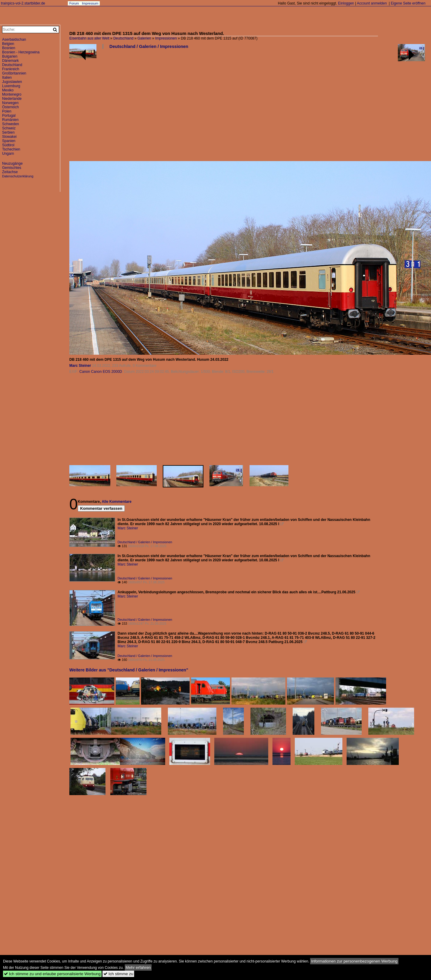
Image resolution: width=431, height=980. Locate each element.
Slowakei (9, 137)
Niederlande (12, 99)
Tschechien (11, 149)
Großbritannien (14, 73)
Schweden (11, 124)
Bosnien (9, 48)
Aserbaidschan (14, 40)
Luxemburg (11, 86)
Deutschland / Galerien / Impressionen (149, 46)
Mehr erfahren (138, 967)
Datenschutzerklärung (18, 176)
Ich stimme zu (118, 974)
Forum (74, 3)
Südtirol (8, 145)
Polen (7, 111)
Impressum (90, 3)
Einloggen (346, 3)
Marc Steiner (80, 366)
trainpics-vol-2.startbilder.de (23, 3)
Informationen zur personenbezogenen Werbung (354, 961)
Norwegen (10, 103)
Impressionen (166, 38)
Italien (7, 78)
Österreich (10, 107)
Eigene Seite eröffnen (408, 3)
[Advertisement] (193, 107)
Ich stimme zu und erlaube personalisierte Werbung (52, 974)
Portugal (9, 116)
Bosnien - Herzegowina (21, 52)
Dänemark (10, 61)
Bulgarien (10, 56)
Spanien (9, 141)
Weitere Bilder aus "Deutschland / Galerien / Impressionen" (129, 670)
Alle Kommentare (116, 502)
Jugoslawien (12, 82)
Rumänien (10, 120)
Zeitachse (10, 172)
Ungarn (8, 154)
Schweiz (9, 128)
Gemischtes (12, 168)
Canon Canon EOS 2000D (101, 372)
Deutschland (123, 38)
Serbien (8, 132)
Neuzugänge (12, 163)
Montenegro (12, 94)
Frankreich (11, 69)
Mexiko (8, 90)
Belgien (8, 44)
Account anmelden (372, 3)
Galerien (144, 38)
